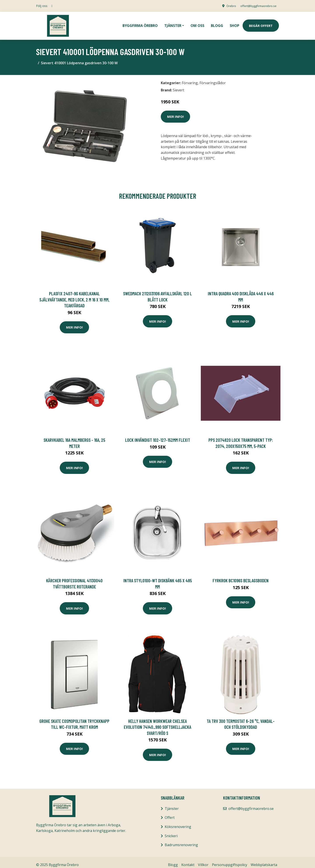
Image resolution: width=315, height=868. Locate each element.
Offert (170, 813)
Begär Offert (261, 23)
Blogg (217, 23)
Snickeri (171, 831)
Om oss (197, 23)
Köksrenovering (178, 822)
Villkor (203, 860)
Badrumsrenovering (181, 840)
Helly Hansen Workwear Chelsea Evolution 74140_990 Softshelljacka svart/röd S (157, 722)
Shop (234, 23)
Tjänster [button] (173, 23)
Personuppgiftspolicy (230, 860)
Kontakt (188, 860)
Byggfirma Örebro (140, 23)
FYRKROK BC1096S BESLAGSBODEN (241, 576)
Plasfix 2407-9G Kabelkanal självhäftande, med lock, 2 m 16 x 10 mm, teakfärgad (74, 295)
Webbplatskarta (264, 860)
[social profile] (52, 6)
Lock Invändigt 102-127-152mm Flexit (158, 435)
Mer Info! (175, 112)
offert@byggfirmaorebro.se (256, 6)
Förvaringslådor (213, 78)
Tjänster (172, 804)
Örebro (227, 6)
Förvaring (190, 78)
